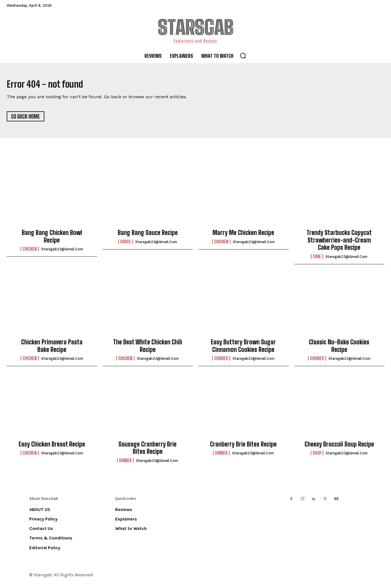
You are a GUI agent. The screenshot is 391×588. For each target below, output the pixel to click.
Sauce (125, 244)
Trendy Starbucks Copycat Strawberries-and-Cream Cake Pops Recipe (339, 243)
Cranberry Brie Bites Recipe (243, 447)
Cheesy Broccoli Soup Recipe (339, 447)
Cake (317, 259)
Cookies (221, 361)
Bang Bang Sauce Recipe (148, 235)
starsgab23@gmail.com (62, 252)
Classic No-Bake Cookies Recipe (339, 348)
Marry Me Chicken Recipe (243, 235)
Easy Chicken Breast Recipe (52, 447)
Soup (317, 456)
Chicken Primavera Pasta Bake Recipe (52, 348)
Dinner (125, 463)
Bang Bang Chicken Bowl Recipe (52, 239)
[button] (243, 56)
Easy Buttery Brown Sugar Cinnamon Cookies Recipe (243, 348)
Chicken (30, 252)
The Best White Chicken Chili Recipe (148, 348)
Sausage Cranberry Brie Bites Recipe (148, 451)
